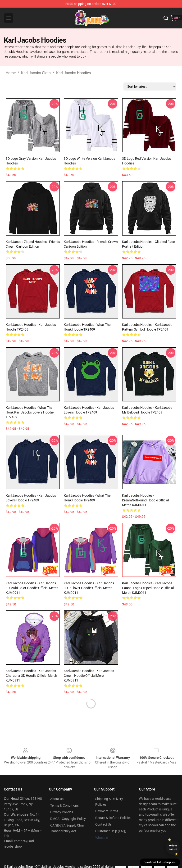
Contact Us (103, 824)
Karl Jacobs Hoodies (73, 73)
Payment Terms (107, 811)
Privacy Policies (62, 812)
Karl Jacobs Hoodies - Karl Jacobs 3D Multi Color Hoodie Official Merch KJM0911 (32, 588)
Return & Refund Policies (113, 818)
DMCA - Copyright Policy (68, 819)
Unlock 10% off (173, 848)
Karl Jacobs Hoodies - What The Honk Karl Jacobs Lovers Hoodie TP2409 (30, 412)
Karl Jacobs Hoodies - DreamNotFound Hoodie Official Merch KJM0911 (145, 500)
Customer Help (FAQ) (111, 831)
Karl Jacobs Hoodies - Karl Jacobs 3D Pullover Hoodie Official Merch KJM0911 (89, 588)
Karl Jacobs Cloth (36, 73)
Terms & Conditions (64, 805)
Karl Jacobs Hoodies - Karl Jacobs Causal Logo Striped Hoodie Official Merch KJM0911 (148, 588)
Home (11, 73)
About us (57, 799)
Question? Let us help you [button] (160, 862)
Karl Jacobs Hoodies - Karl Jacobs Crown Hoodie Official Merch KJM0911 (89, 676)
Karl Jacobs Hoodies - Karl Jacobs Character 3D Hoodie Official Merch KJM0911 (31, 676)
